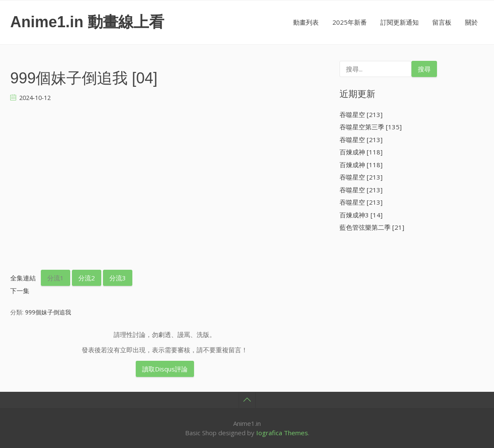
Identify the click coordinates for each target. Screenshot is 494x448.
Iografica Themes (282, 433)
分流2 (87, 278)
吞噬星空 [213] (361, 114)
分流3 (118, 278)
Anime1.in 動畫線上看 (87, 22)
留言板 (442, 22)
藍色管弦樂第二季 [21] (372, 227)
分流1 (56, 278)
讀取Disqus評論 (165, 369)
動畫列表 (306, 22)
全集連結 (23, 278)
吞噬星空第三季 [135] (371, 127)
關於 (471, 22)
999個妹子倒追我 (48, 312)
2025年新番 (350, 22)
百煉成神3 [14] (361, 215)
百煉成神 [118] (361, 152)
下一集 (20, 291)
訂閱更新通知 (400, 22)
